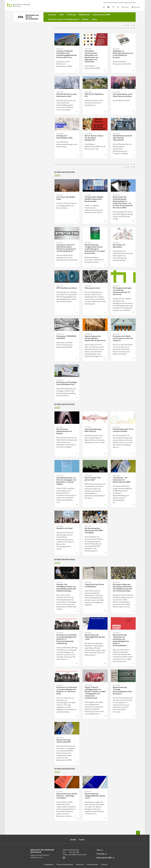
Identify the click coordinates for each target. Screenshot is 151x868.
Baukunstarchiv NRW (102, 15)
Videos (94, 19)
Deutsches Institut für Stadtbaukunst (64, 19)
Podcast (85, 19)
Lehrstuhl (52, 15)
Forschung (71, 15)
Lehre (61, 15)
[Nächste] (131, 25)
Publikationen (84, 15)
